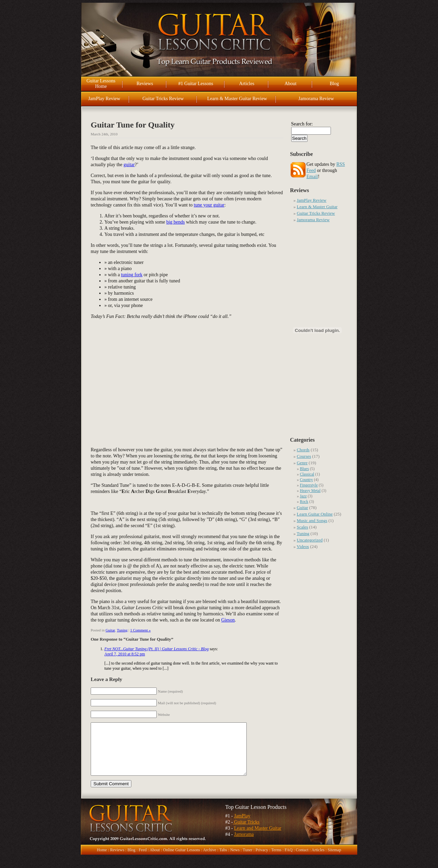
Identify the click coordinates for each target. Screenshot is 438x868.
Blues (304, 469)
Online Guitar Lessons (181, 860)
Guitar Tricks (246, 832)
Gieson (228, 620)
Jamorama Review (316, 99)
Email (312, 177)
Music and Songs (312, 520)
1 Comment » (140, 630)
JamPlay (242, 826)
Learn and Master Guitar (258, 838)
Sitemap (334, 860)
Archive (210, 860)
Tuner (247, 860)
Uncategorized (310, 540)
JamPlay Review (104, 99)
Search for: (302, 124)
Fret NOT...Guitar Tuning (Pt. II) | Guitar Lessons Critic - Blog (157, 649)
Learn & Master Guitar (317, 207)
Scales (302, 527)
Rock (304, 502)
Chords (303, 450)
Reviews (145, 84)
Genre (302, 463)
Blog (334, 84)
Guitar (110, 630)
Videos (303, 546)
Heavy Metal (310, 491)
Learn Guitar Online (315, 514)
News (235, 860)
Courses (304, 456)
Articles (247, 84)
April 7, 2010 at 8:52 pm (125, 654)
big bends (176, 222)
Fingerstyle (309, 485)
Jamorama (244, 845)
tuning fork (132, 275)
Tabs (223, 860)
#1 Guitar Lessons (196, 84)
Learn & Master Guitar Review (237, 99)
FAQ (289, 860)
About (291, 84)
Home (102, 860)
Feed (143, 860)
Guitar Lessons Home (101, 84)
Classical (307, 474)
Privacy (262, 860)
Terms (276, 860)
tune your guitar (209, 205)
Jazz (303, 496)
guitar (129, 165)
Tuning (122, 630)
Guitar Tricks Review (163, 99)
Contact (302, 860)
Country (306, 480)
